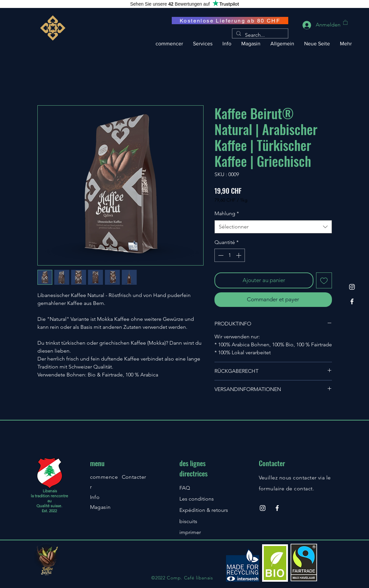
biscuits (188, 521)
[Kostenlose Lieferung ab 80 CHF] (230, 21)
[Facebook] (352, 301)
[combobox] (273, 227)
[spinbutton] (230, 255)
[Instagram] (352, 287)
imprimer (190, 532)
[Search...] (259, 35)
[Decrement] (220, 255)
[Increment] (239, 255)
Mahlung (227, 213)
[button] (345, 22)
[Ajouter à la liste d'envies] (324, 280)
